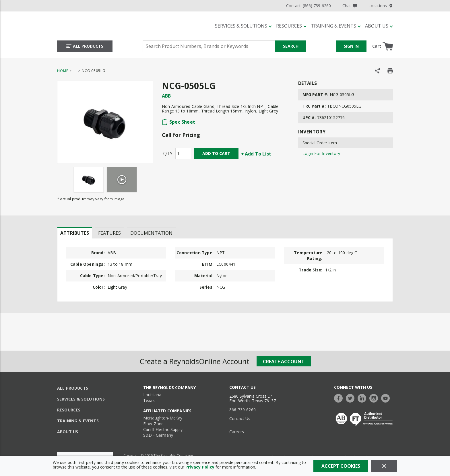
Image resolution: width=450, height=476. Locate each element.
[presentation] (75, 233)
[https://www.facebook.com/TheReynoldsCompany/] (340, 398)
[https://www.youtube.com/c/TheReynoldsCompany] (387, 398)
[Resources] (291, 26)
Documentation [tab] (151, 233)
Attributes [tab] (75, 233)
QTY (168, 154)
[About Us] (379, 26)
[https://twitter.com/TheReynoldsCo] (352, 398)
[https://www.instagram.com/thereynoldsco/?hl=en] (375, 398)
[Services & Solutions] (243, 26)
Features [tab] (109, 233)
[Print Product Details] (390, 71)
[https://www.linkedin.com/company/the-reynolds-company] (363, 398)
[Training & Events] (336, 26)
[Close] (384, 466)
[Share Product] (378, 71)
